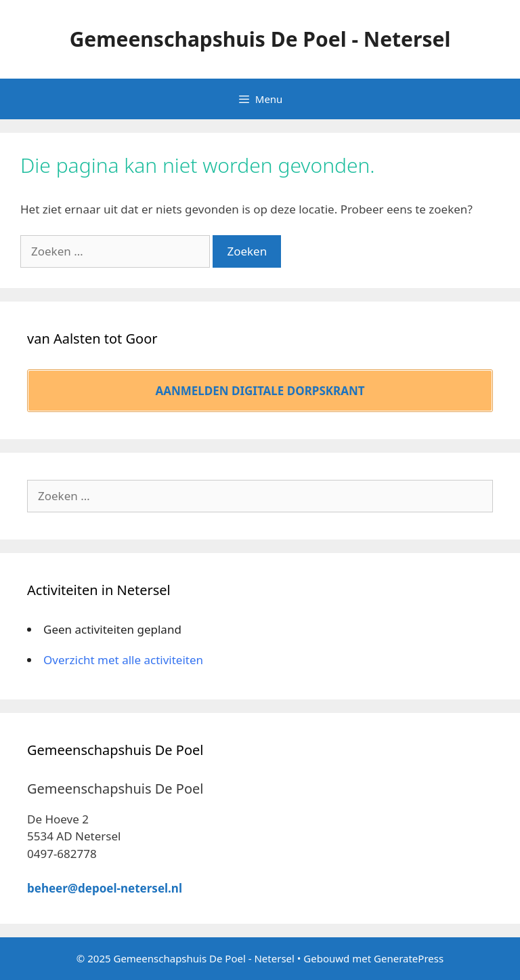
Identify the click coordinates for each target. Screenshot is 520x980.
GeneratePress (409, 958)
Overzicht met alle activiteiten (123, 660)
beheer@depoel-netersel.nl (105, 888)
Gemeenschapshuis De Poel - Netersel (260, 39)
